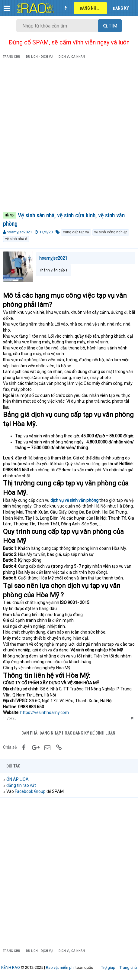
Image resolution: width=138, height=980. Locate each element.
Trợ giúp (108, 967)
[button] (7, 8)
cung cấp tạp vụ (76, 232)
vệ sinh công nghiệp (111, 232)
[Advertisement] (69, 136)
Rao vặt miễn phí (60, 967)
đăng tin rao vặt (21, 785)
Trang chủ (128, 967)
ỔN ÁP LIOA (18, 779)
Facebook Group (30, 791)
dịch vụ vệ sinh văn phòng (74, 500)
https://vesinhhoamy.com (45, 712)
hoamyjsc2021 (19, 232)
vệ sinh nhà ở (16, 239)
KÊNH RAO (11, 967)
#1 (133, 718)
